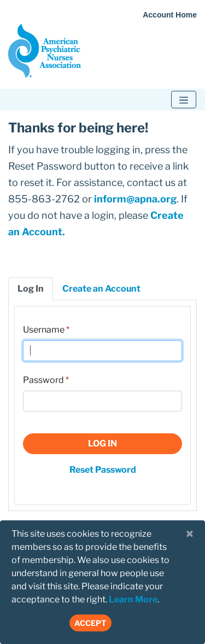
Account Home (170, 15)
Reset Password (103, 470)
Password (43, 380)
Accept (90, 623)
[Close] (190, 534)
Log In (102, 443)
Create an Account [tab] (101, 289)
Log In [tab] (31, 289)
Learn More (133, 599)
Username (44, 330)
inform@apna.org (135, 199)
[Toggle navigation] (184, 100)
